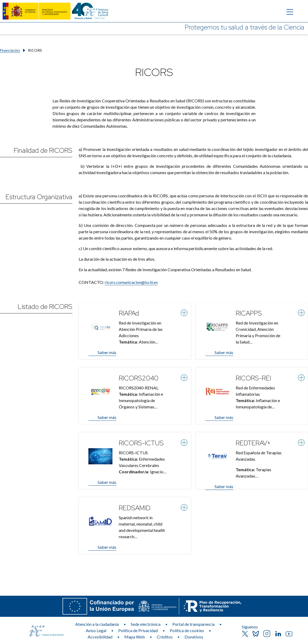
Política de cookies (187, 630)
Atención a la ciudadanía (97, 624)
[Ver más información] (184, 313)
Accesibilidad (100, 637)
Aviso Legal (96, 630)
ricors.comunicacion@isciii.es (131, 282)
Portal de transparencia (193, 624)
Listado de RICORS (45, 307)
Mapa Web (135, 637)
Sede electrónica (146, 624)
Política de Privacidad (138, 630)
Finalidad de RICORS (43, 151)
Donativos (194, 637)
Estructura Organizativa (39, 197)
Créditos (165, 637)
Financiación (10, 50)
